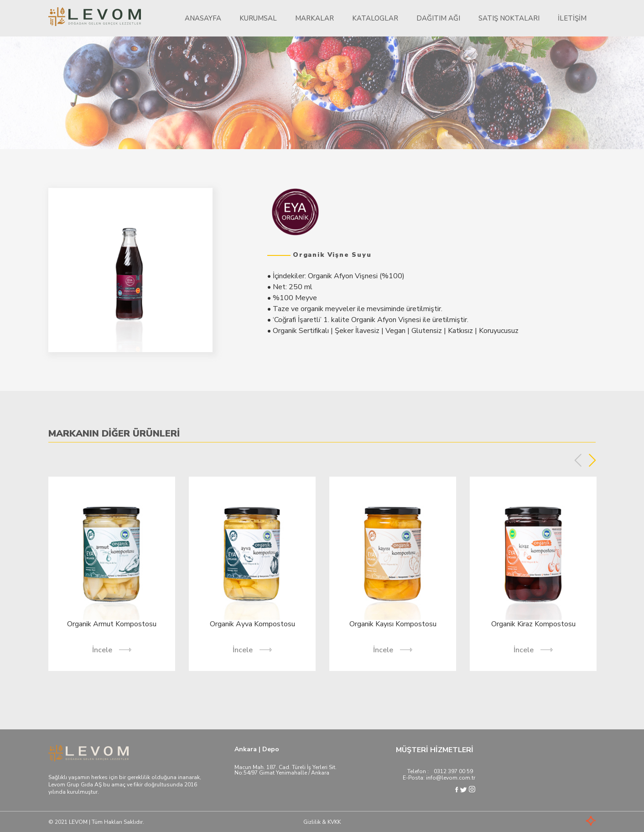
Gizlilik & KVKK (322, 822)
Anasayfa (203, 18)
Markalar (314, 18)
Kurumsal (258, 18)
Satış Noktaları (509, 18)
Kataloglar (375, 18)
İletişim (572, 18)
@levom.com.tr (456, 778)
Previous (578, 460)
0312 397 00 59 (453, 771)
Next (592, 460)
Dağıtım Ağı (438, 18)
